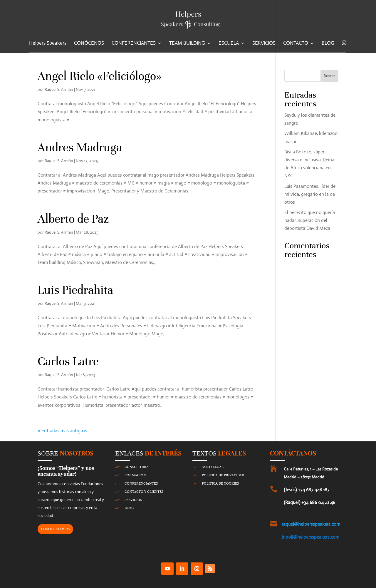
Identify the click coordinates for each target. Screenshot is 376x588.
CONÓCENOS (89, 44)
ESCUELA (229, 44)
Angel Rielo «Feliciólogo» (100, 76)
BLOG (328, 44)
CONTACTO (296, 44)
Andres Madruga (80, 148)
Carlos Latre (68, 361)
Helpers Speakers (48, 44)
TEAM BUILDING (187, 44)
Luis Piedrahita (75, 290)
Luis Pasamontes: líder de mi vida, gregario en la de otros (310, 194)
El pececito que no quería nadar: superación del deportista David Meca (310, 220)
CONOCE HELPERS (55, 529)
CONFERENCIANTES (134, 44)
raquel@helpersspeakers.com (311, 524)
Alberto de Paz (73, 219)
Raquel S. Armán (59, 89)
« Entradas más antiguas (62, 431)
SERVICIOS (264, 44)
